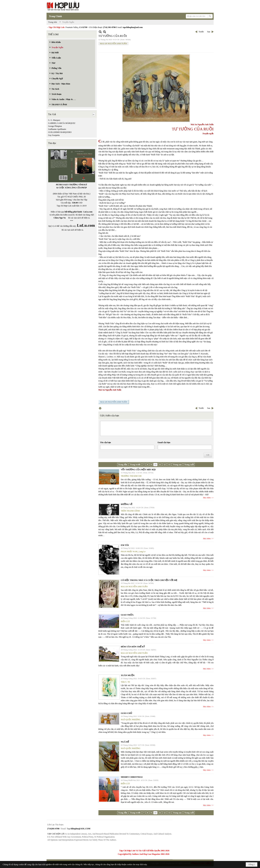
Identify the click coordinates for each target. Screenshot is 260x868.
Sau (209, 32)
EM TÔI (125, 545)
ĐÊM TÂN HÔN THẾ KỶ (133, 647)
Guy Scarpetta (54, 135)
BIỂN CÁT (125, 621)
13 (169, 465)
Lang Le (142, 552)
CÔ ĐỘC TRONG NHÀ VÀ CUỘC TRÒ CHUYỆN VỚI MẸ (149, 580)
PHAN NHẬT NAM (129, 552)
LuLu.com (88, 212)
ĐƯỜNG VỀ (127, 504)
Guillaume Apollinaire (57, 129)
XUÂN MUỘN (128, 675)
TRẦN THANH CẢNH (130, 511)
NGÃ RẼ (125, 742)
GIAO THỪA (127, 615)
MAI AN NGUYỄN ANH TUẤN (114, 44)
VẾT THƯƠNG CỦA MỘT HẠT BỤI (138, 470)
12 (165, 465)
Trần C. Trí (125, 682)
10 (155, 465)
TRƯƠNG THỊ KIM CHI (131, 476)
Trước (201, 32)
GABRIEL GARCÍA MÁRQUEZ (62, 123)
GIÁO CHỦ (126, 713)
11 (160, 465)
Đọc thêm (207, 498)
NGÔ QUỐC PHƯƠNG (131, 720)
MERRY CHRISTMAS (132, 777)
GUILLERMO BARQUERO (60, 132)
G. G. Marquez (54, 120)
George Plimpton (55, 126)
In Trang (100, 408)
